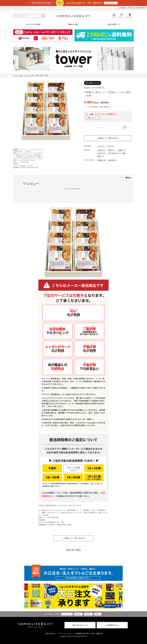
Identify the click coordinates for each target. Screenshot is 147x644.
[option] (46, 111)
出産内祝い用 (112, 160)
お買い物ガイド (51, 634)
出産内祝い (78, 614)
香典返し (98, 614)
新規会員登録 (142, 8)
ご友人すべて (101, 153)
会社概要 (122, 8)
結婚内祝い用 (101, 160)
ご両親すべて (101, 150)
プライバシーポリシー (66, 634)
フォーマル (110, 146)
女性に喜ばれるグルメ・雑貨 (117, 153)
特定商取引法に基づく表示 (85, 634)
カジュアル (101, 146)
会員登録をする (112, 625)
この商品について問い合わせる (108, 138)
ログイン (114, 16)
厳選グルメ (112, 150)
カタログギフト (67, 614)
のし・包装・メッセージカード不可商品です (101, 114)
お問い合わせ (131, 8)
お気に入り (122, 16)
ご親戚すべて (122, 150)
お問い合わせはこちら (80, 625)
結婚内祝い (88, 614)
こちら (78, 505)
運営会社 (100, 634)
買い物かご (130, 16)
